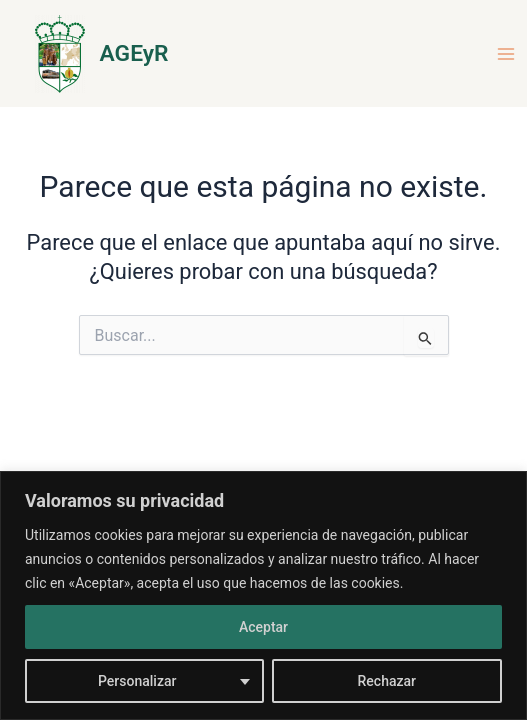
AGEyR (134, 53)
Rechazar (387, 681)
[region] (263, 595)
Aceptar (263, 627)
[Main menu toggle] (506, 54)
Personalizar (137, 681)
